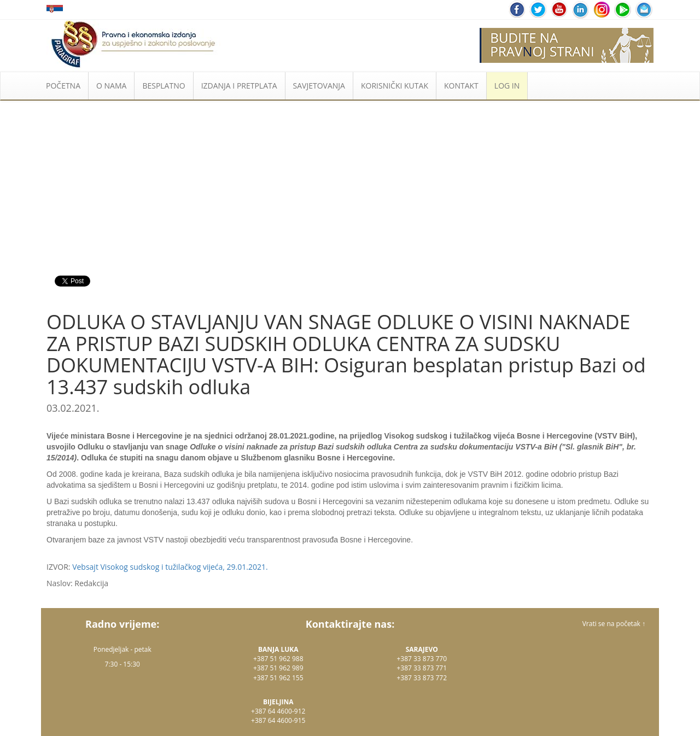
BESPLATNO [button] (164, 86)
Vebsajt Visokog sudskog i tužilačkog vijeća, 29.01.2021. (170, 567)
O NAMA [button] (111, 86)
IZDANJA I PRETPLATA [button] (239, 86)
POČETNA (63, 86)
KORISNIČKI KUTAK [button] (395, 86)
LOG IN (507, 86)
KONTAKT (461, 86)
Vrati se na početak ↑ (614, 624)
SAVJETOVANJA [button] (319, 86)
